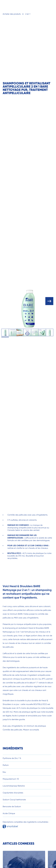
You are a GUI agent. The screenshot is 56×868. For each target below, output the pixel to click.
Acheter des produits (12, 14)
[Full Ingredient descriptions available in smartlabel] (11, 825)
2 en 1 (28, 14)
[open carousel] (49, 301)
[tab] (5, 332)
